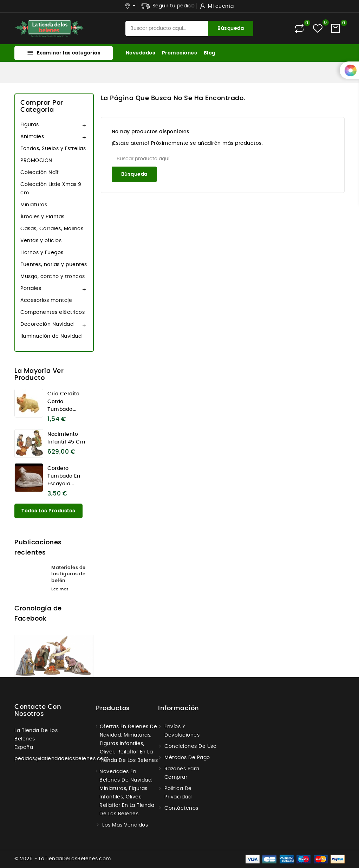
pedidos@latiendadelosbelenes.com (61, 759)
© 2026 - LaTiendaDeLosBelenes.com (63, 859)
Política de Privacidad (178, 793)
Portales (31, 289)
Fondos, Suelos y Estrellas (53, 149)
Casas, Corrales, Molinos (52, 229)
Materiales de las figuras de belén (68, 574)
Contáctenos (181, 808)
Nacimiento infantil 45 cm (66, 438)
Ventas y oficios (41, 241)
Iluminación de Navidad (51, 336)
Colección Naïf (40, 173)
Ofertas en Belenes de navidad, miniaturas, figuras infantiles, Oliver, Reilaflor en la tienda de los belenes (129, 744)
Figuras (30, 125)
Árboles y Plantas (43, 217)
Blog (210, 53)
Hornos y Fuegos (42, 253)
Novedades (141, 53)
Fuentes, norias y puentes (54, 265)
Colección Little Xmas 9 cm (51, 189)
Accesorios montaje (46, 300)
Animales (32, 137)
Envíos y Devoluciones (182, 731)
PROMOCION (36, 161)
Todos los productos (48, 511)
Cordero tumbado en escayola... (64, 476)
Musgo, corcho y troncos (53, 277)
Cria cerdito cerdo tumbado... (63, 402)
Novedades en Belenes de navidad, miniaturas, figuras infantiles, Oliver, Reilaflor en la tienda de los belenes (127, 793)
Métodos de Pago (187, 758)
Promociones (180, 53)
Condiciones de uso (190, 746)
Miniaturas (34, 205)
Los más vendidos (125, 825)
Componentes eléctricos (53, 312)
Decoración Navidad (47, 324)
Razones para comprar (182, 773)
